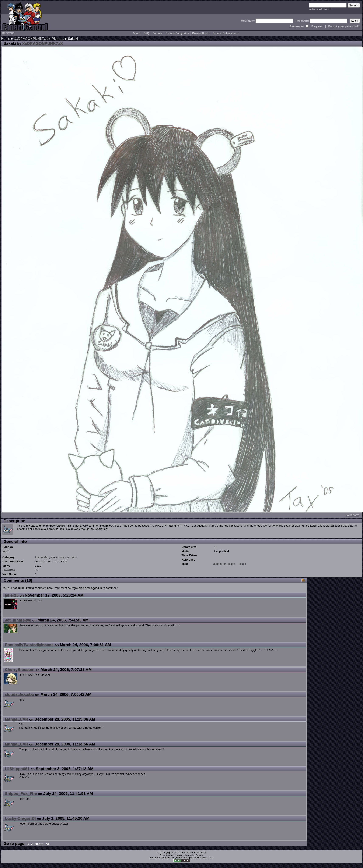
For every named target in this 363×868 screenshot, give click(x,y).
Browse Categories (177, 33)
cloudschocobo (20, 694)
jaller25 (12, 595)
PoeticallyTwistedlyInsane (29, 645)
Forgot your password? (344, 26)
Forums (157, 33)
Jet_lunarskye (18, 620)
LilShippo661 (17, 769)
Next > (39, 844)
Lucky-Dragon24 (20, 818)
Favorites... (10, 570)
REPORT (353, 515)
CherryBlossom (20, 670)
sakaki (242, 564)
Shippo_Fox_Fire (21, 794)
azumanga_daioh (224, 564)
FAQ (146, 33)
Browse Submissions (226, 33)
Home (6, 39)
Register (317, 26)
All (48, 844)
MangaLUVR (17, 719)
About (137, 33)
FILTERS (8, 33)
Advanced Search (320, 9)
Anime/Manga (43, 557)
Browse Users (201, 33)
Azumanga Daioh (66, 557)
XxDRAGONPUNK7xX (31, 39)
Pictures (58, 39)
